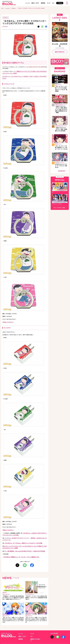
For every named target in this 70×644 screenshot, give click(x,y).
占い (53, 3)
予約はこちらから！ (7, 318)
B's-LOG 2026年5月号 (60, 44)
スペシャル (7, 8)
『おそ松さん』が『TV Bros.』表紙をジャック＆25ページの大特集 (19, 536)
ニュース (27, 3)
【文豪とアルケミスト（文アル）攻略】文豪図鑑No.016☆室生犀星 (61, 118)
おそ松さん (12, 8)
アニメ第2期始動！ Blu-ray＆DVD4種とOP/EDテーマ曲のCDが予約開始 (20, 543)
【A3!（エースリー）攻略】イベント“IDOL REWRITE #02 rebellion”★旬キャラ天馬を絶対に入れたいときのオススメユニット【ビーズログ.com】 (13, 611)
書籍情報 (43, 3)
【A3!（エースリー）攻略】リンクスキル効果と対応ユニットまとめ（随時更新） (61, 83)
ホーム (2, 8)
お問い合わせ (14, 636)
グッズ (49, 3)
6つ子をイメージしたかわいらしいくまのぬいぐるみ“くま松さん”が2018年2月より (21, 75)
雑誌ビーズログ (35, 3)
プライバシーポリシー (23, 636)
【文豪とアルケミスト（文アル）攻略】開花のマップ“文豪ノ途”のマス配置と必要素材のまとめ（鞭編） (61, 101)
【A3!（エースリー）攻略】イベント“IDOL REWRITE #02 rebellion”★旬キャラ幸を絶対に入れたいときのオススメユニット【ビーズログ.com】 (36, 611)
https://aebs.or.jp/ (54, 637)
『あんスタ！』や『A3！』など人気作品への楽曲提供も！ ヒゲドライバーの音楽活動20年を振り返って (36, 589)
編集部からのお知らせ (35, 629)
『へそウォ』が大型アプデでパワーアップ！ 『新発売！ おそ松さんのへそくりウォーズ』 (24, 533)
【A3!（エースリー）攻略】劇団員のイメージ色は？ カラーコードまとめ (61, 135)
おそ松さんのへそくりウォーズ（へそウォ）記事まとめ (61, 151)
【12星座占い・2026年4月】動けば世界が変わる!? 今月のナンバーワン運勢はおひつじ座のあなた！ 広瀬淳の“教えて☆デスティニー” (13, 589)
